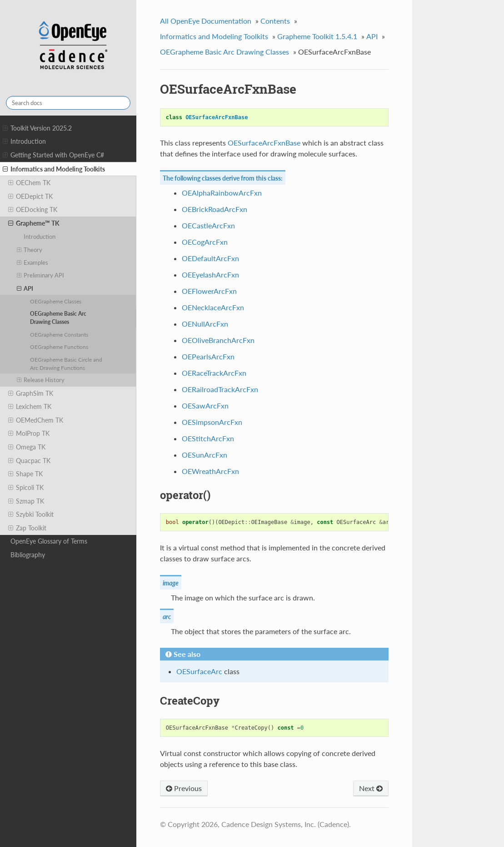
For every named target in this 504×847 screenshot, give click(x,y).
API (25, 288)
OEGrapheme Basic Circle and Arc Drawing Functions (66, 363)
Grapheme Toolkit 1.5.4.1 (317, 36)
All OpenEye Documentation (206, 21)
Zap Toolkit (27, 528)
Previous (184, 788)
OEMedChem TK (36, 420)
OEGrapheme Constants (59, 334)
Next (371, 788)
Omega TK (27, 447)
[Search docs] (68, 103)
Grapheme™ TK (34, 223)
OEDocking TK (33, 210)
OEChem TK (29, 183)
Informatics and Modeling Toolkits (54, 169)
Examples (33, 262)
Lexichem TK (30, 407)
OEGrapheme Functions (59, 347)
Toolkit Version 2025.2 (37, 128)
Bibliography (28, 555)
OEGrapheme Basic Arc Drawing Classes (58, 318)
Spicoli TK (26, 488)
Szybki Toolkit (31, 514)
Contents (275, 21)
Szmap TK (26, 501)
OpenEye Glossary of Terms (49, 541)
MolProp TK (29, 434)
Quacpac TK (29, 461)
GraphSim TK (31, 393)
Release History (41, 380)
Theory (30, 250)
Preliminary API (41, 275)
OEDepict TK (30, 197)
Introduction (24, 141)
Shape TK (25, 474)
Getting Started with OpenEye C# (53, 155)
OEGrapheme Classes (56, 301)
